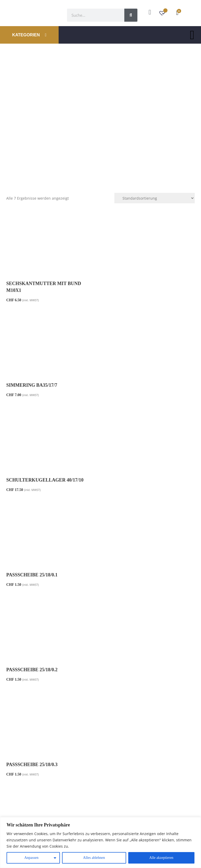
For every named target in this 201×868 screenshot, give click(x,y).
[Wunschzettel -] (163, 14)
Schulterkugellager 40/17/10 (45, 385)
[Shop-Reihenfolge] (155, 198)
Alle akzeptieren (161, 858)
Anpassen (31, 858)
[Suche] (131, 15)
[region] (100, 843)
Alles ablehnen (94, 858)
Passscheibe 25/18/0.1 (130, 385)
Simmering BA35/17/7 (130, 283)
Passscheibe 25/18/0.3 (130, 480)
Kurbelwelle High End (37, 575)
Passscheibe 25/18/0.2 (32, 480)
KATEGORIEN (29, 35)
